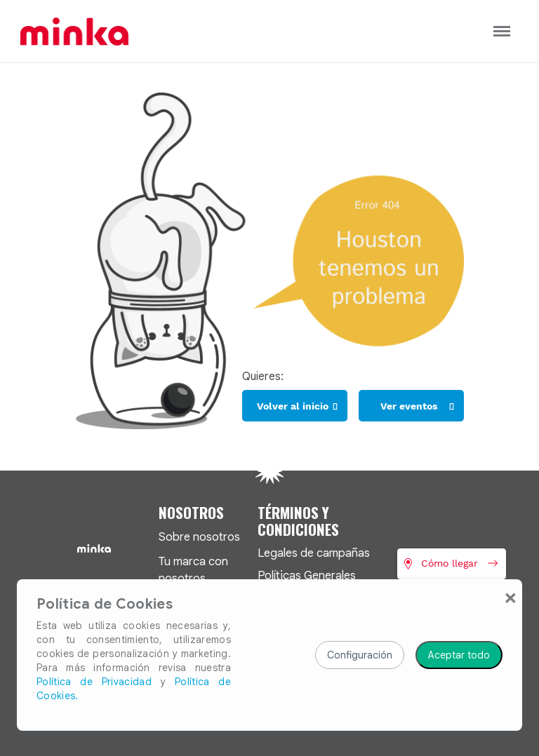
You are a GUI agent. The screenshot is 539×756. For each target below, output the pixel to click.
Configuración (360, 655)
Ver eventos (409, 406)
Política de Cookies (105, 605)
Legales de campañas (314, 553)
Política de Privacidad (94, 682)
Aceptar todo (459, 655)
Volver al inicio (293, 406)
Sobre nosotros (199, 537)
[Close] (511, 598)
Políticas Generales (307, 575)
